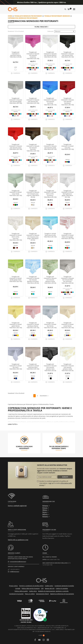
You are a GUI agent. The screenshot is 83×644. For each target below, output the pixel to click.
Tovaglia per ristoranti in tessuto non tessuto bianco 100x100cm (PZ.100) (50, 55)
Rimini (45, 512)
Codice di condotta (62, 588)
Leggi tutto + (13, 424)
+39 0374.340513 (15, 569)
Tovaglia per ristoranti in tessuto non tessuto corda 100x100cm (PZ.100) (50, 147)
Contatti (18, 588)
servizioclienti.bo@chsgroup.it (18, 562)
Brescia (46, 508)
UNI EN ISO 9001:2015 (26, 620)
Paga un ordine (30, 594)
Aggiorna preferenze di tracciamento (62, 594)
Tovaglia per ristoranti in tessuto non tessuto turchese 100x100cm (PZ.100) (50, 101)
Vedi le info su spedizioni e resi (18, 540)
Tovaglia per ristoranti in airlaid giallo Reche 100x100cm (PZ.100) (16, 325)
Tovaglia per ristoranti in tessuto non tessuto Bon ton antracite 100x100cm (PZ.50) (67, 280)
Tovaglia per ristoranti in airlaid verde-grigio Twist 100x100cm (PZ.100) (16, 279)
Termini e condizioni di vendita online (31, 586)
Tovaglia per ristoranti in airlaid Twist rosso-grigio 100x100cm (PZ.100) (67, 236)
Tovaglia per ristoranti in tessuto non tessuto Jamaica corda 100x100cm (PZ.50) (67, 367)
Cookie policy (49, 586)
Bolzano (46, 516)
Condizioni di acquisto (16, 594)
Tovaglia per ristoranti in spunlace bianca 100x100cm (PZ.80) (16, 55)
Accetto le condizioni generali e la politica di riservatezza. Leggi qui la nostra (56, 483)
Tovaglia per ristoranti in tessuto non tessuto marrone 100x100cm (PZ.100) (33, 148)
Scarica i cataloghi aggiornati (17, 506)
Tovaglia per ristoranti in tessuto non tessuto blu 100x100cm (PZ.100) (33, 101)
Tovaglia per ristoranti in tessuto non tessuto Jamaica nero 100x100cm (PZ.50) (50, 367)
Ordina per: (50, 31)
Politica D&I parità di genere (31, 588)
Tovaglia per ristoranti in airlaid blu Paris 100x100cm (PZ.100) (16, 367)
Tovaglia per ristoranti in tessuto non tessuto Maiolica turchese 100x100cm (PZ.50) (33, 280)
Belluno (46, 514)
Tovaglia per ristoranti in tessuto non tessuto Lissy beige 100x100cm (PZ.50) (33, 237)
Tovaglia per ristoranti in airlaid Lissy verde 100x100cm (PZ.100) (16, 193)
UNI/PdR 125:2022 (26, 622)
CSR (42, 588)
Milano (46, 510)
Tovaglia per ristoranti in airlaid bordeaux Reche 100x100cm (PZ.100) (33, 325)
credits (42, 635)
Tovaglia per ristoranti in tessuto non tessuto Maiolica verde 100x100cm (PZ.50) (50, 280)
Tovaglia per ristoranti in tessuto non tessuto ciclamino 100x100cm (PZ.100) (33, 55)
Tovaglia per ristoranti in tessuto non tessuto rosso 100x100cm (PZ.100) (16, 147)
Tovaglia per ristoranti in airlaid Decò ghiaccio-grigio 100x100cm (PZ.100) (67, 194)
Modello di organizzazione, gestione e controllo (53, 591)
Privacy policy (13, 586)
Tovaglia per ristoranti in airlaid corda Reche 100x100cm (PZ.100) (67, 325)
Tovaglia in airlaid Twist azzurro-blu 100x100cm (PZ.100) (50, 235)
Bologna (46, 506)
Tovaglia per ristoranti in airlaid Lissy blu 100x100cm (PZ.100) (67, 147)
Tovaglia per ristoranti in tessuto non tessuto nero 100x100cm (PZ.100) (67, 55)
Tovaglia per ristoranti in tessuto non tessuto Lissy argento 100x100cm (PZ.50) (33, 194)
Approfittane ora (68, 2)
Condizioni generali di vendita (64, 586)
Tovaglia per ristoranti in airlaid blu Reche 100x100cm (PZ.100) (50, 325)
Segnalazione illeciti (42, 594)
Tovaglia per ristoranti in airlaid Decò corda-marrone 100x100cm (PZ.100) (16, 237)
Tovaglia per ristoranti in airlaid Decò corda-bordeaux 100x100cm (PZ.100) (50, 194)
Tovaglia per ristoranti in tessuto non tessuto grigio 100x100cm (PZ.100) (16, 101)
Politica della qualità (21, 591)
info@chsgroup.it (15, 572)
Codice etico (33, 591)
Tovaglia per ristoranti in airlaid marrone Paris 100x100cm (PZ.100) (33, 367)
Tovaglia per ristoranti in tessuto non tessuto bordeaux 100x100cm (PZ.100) (67, 101)
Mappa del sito (50, 588)
